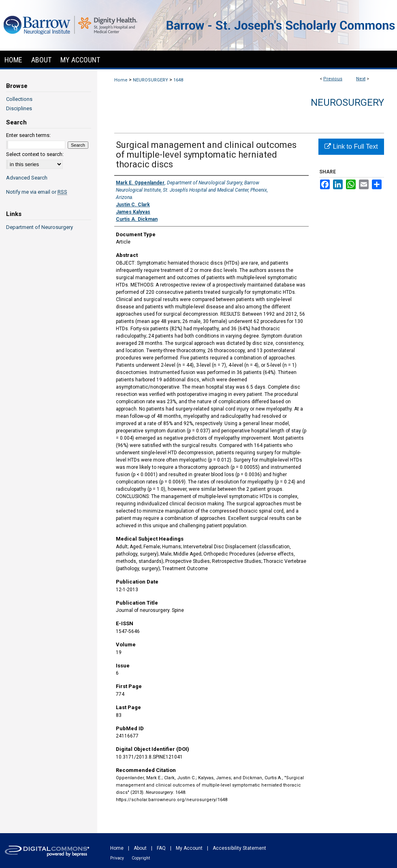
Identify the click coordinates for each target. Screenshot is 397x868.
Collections (19, 99)
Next (361, 79)
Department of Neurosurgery (39, 227)
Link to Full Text (351, 146)
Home (121, 80)
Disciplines (19, 108)
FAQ (161, 848)
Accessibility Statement (239, 848)
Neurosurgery (347, 103)
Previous (333, 79)
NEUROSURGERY (150, 80)
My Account (189, 848)
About (140, 848)
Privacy (117, 858)
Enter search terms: (28, 135)
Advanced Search (27, 178)
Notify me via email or (37, 192)
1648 (178, 80)
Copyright (141, 858)
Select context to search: (35, 154)
